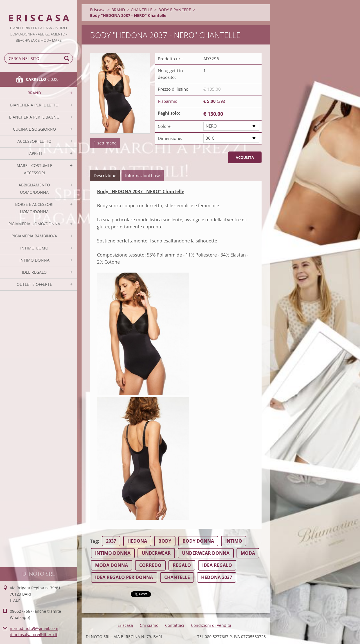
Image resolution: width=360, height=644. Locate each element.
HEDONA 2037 (217, 577)
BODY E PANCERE (175, 10)
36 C (210, 138)
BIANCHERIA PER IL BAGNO (34, 117)
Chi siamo (149, 625)
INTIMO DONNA (34, 260)
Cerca (67, 58)
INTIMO (234, 541)
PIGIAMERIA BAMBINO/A (34, 236)
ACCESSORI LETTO (34, 141)
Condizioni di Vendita (211, 625)
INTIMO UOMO (34, 248)
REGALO (182, 565)
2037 (111, 541)
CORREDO (150, 565)
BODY (165, 541)
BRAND (34, 93)
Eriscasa (98, 10)
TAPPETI (34, 153)
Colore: (165, 126)
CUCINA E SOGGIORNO (34, 129)
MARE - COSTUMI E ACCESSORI (34, 169)
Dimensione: (170, 138)
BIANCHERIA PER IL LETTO (34, 105)
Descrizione (105, 175)
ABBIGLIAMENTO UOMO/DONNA (34, 189)
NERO (211, 126)
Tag (94, 541)
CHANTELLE (142, 10)
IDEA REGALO (217, 565)
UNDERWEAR (156, 553)
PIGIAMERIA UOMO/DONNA (34, 224)
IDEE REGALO (34, 272)
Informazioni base (143, 175)
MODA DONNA (112, 565)
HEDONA (137, 541)
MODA (248, 553)
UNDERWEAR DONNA (206, 553)
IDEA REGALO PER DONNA (124, 577)
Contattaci (175, 625)
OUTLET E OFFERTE (34, 284)
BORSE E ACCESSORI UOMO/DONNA (34, 208)
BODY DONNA (198, 541)
